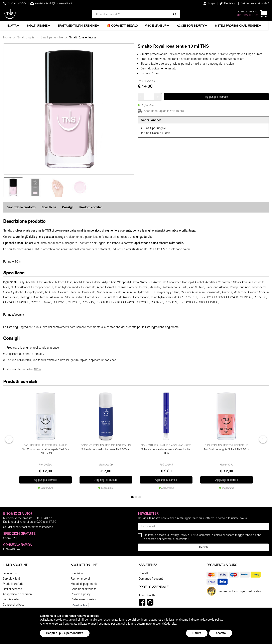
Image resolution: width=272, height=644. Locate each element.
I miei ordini (10, 574)
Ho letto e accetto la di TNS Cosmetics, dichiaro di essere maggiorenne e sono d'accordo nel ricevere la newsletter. (203, 537)
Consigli (68, 210)
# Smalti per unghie (153, 131)
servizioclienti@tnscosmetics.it (51, 3)
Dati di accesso (12, 589)
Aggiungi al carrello (216, 100)
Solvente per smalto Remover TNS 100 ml (106, 451)
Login (209, 3)
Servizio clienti (12, 579)
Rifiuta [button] (197, 633)
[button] (132, 498)
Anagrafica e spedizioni (18, 595)
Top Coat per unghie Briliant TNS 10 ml (227, 451)
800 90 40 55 (43, 519)
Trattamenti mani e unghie (78, 27)
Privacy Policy (178, 535)
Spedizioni (77, 574)
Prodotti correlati (91, 210)
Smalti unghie (38, 27)
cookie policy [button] (214, 620)
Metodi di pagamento (84, 584)
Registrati (228, 3)
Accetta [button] (221, 633)
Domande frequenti (151, 579)
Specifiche (49, 210)
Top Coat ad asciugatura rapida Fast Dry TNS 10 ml (45, 453)
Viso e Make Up (158, 27)
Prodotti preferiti (13, 584)
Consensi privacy (14, 605)
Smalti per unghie (52, 40)
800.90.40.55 (15, 3)
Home (7, 40)
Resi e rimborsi (80, 579)
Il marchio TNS (148, 596)
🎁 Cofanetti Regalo (124, 27)
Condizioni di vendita (84, 589)
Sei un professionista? (255, 3)
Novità (12, 27)
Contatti (144, 574)
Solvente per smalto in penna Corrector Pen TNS (166, 453)
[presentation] (9, 441)
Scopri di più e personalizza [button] (65, 633)
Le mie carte (11, 600)
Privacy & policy (81, 595)
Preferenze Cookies (83, 600)
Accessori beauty (193, 27)
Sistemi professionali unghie (240, 27)
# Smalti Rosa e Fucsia (156, 136)
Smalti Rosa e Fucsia (82, 40)
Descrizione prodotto (21, 210)
